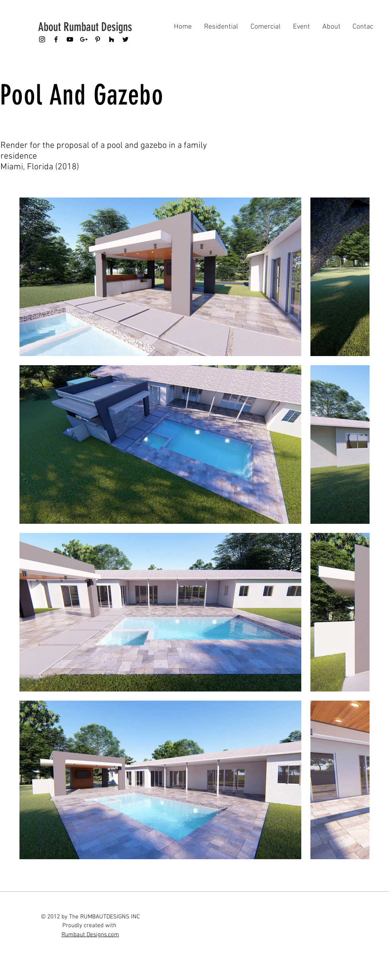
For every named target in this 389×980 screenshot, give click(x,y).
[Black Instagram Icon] (42, 39)
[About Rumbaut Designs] (87, 27)
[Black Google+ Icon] (84, 39)
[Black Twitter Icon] (125, 39)
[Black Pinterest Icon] (98, 39)
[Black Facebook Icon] (56, 39)
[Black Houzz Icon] (112, 39)
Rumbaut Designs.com (90, 935)
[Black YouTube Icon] (70, 39)
